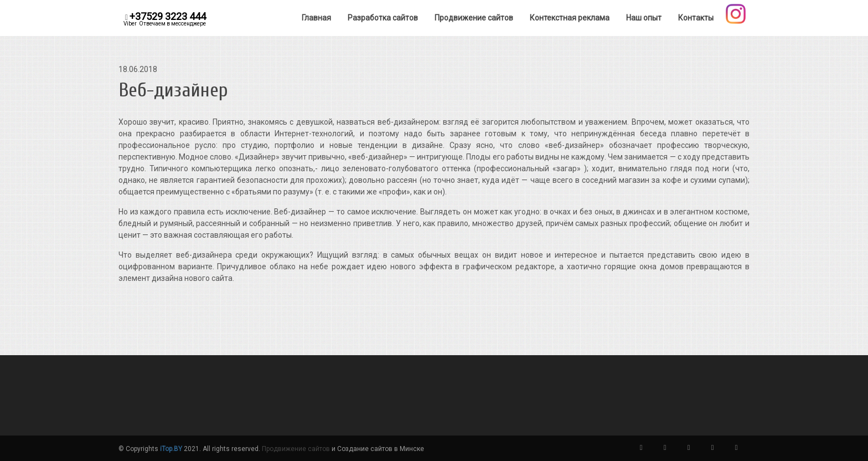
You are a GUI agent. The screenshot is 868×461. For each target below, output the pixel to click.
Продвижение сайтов (296, 449)
